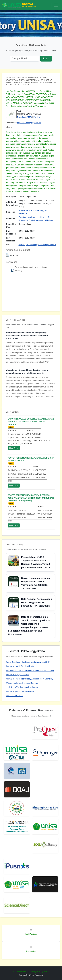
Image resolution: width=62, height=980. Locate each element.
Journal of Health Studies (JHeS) (20, 666)
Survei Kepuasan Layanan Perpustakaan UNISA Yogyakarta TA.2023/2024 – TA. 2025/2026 (36, 583)
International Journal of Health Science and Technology (30, 670)
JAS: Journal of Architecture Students (22, 683)
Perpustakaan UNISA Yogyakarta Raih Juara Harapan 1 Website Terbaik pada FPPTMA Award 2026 (36, 562)
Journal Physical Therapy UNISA (20, 691)
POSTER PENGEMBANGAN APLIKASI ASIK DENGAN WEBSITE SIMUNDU (31, 459)
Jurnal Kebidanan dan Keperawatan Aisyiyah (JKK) (28, 662)
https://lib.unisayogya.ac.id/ (29, 123)
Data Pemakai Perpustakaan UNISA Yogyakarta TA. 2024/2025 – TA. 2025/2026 (37, 602)
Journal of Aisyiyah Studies (17, 675)
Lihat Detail (14, 448)
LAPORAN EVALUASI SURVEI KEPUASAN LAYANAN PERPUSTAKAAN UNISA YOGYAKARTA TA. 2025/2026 (31, 422)
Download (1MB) (24, 117)
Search (46, 59)
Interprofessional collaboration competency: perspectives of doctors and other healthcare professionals (27, 336)
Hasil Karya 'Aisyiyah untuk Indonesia (22, 687)
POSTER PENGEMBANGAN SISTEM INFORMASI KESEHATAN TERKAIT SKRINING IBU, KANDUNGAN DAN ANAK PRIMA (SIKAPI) (31, 498)
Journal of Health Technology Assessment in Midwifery (29, 679)
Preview (37, 117)
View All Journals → (14, 696)
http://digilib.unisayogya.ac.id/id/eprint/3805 (37, 245)
